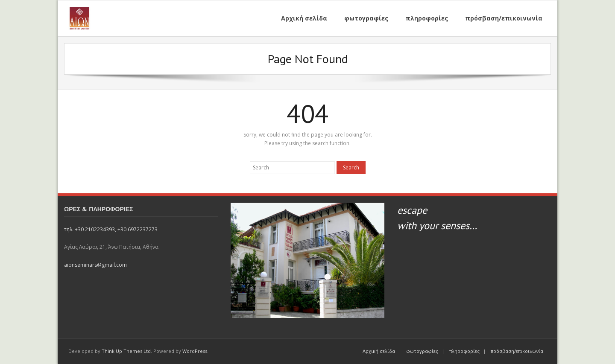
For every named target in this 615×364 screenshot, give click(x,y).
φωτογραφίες (422, 351)
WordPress (195, 351)
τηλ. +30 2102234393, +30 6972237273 (111, 229)
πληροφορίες (464, 351)
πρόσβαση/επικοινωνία (517, 351)
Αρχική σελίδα (379, 351)
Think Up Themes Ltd (126, 351)
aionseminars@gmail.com (95, 265)
